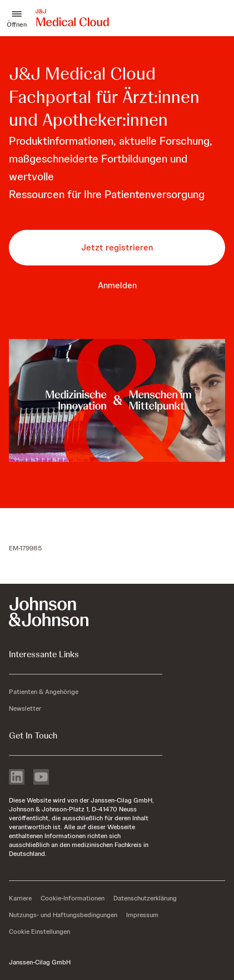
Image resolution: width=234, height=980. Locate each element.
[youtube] (41, 778)
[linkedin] (17, 778)
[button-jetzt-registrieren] (117, 248)
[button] (17, 18)
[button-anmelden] (117, 285)
